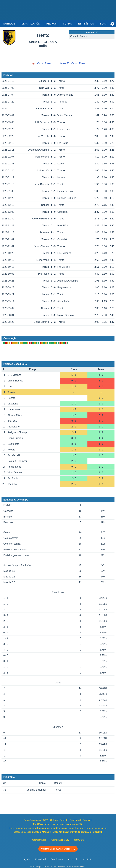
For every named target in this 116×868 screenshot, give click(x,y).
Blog (103, 24)
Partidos (9, 24)
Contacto (88, 859)
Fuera (48, 63)
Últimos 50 (64, 63)
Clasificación (31, 24)
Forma (67, 24)
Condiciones (57, 859)
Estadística (86, 24)
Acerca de (73, 859)
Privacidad (41, 859)
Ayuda (27, 859)
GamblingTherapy (60, 840)
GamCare (79, 840)
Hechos (52, 24)
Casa (40, 63)
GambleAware (39, 840)
